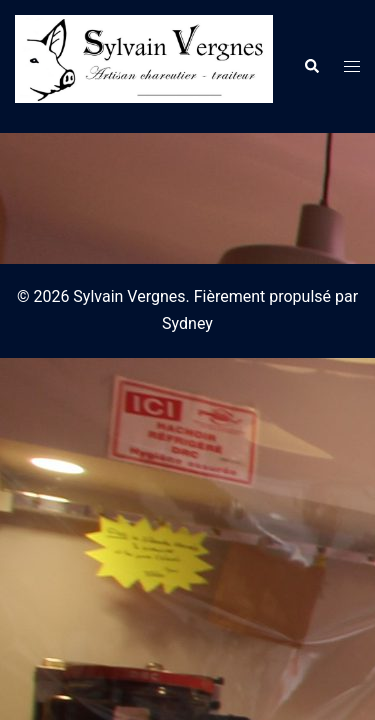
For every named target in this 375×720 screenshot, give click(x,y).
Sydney (187, 323)
